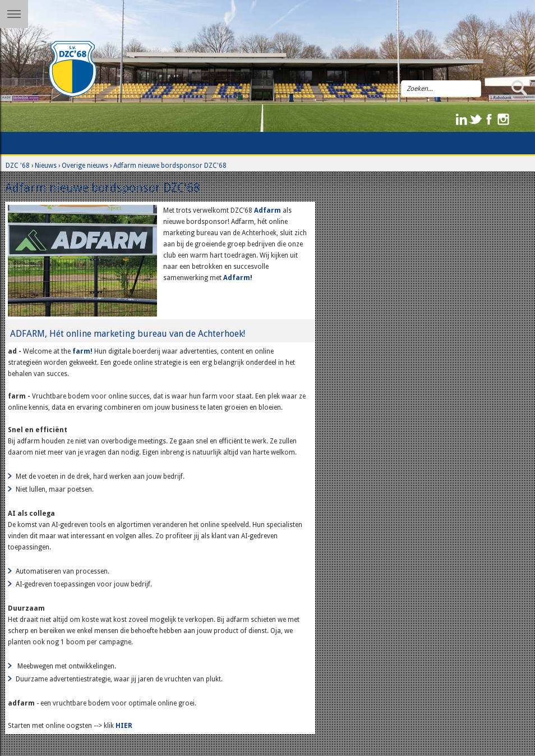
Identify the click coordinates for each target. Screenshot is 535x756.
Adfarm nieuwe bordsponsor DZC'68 (170, 166)
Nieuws (46, 166)
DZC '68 (18, 166)
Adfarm (268, 210)
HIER (125, 726)
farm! (82, 351)
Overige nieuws (85, 166)
